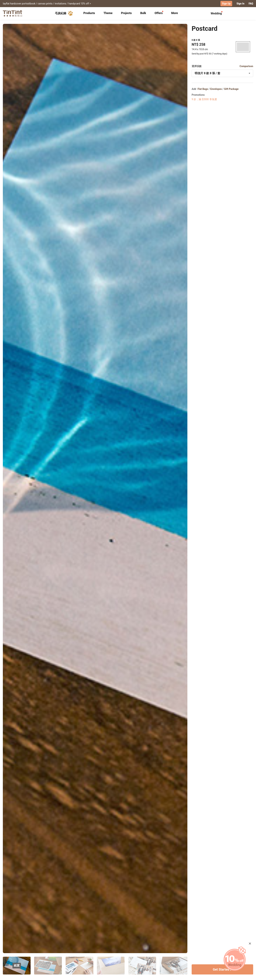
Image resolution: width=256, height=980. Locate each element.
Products (89, 13)
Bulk (143, 13)
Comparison (246, 66)
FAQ (251, 4)
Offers (158, 13)
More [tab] (175, 13)
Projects (126, 13)
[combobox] (222, 73)
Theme (108, 13)
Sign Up (226, 4)
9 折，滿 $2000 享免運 (204, 99)
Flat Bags (203, 89)
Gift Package (231, 89)
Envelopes (216, 89)
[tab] (89, 13)
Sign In (240, 4)
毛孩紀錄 (65, 13)
